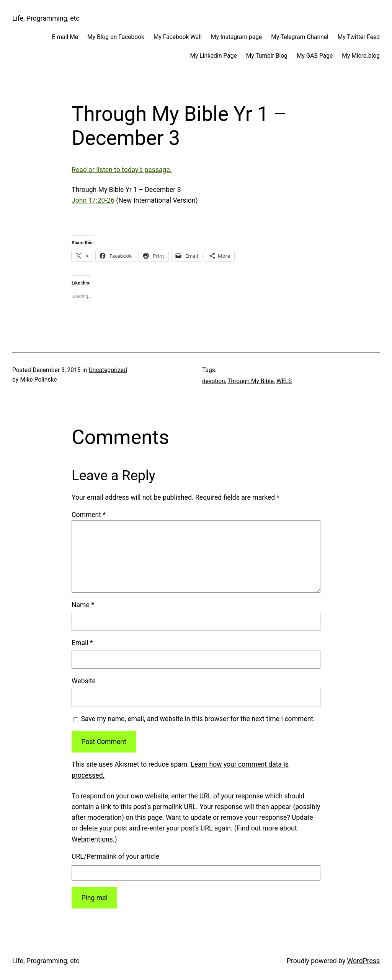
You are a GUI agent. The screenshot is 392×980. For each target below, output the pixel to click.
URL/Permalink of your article (115, 856)
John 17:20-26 (93, 200)
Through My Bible (251, 381)
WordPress (363, 961)
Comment (89, 515)
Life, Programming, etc (46, 18)
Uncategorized (108, 370)
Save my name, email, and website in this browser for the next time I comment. (198, 719)
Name (83, 605)
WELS (284, 381)
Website (84, 681)
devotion (214, 381)
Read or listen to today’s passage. (122, 170)
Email (82, 643)
